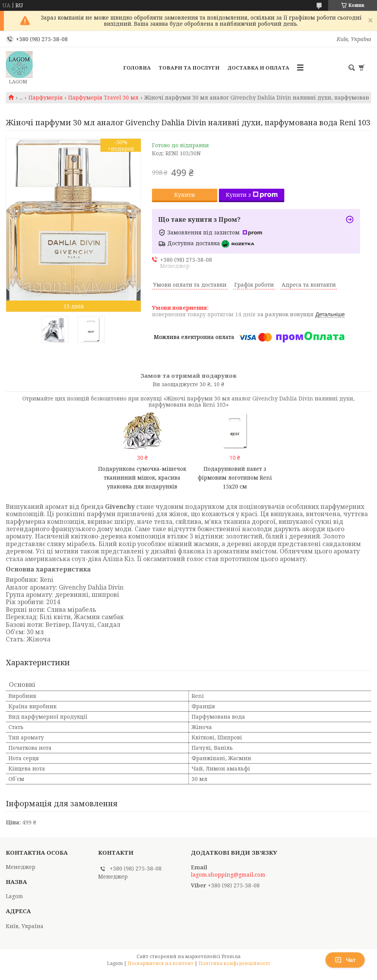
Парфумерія (46, 98)
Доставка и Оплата (258, 68)
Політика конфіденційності (234, 963)
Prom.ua (231, 956)
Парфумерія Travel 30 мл (103, 98)
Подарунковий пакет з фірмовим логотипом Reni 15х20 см (235, 478)
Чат (345, 960)
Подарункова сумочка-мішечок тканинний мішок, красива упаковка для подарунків (142, 478)
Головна (137, 68)
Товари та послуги (189, 68)
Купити (185, 195)
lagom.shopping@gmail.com (228, 875)
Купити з (252, 195)
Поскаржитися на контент (161, 963)
